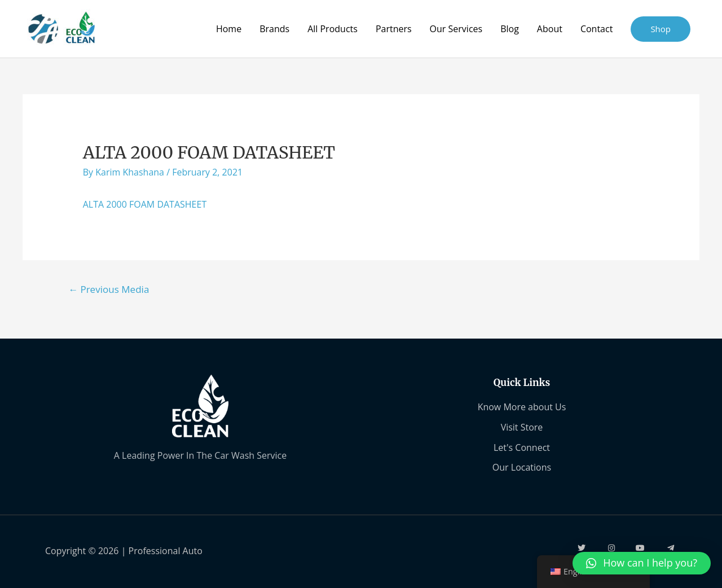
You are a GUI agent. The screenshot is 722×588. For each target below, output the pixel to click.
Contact (596, 29)
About (550, 29)
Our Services (456, 29)
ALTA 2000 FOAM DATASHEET (145, 204)
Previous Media (109, 289)
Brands (274, 29)
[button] (642, 563)
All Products (333, 29)
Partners (394, 29)
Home (229, 29)
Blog (510, 29)
